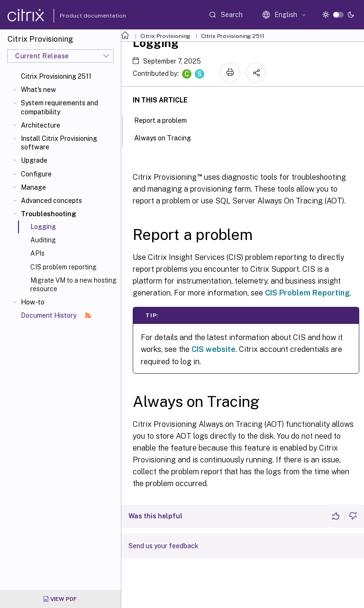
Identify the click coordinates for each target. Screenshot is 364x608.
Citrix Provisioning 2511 (56, 76)
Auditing (43, 240)
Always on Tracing (168, 137)
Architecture (41, 125)
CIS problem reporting (64, 267)
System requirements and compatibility (59, 107)
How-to (33, 302)
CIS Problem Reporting (307, 293)
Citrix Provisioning (165, 36)
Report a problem (166, 120)
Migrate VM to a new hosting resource (73, 285)
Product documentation (81, 16)
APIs (37, 253)
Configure (36, 174)
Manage (33, 187)
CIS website (214, 349)
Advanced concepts (51, 201)
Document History (56, 315)
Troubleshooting (49, 214)
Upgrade (34, 160)
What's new (38, 90)
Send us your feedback (164, 546)
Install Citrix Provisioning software (59, 143)
